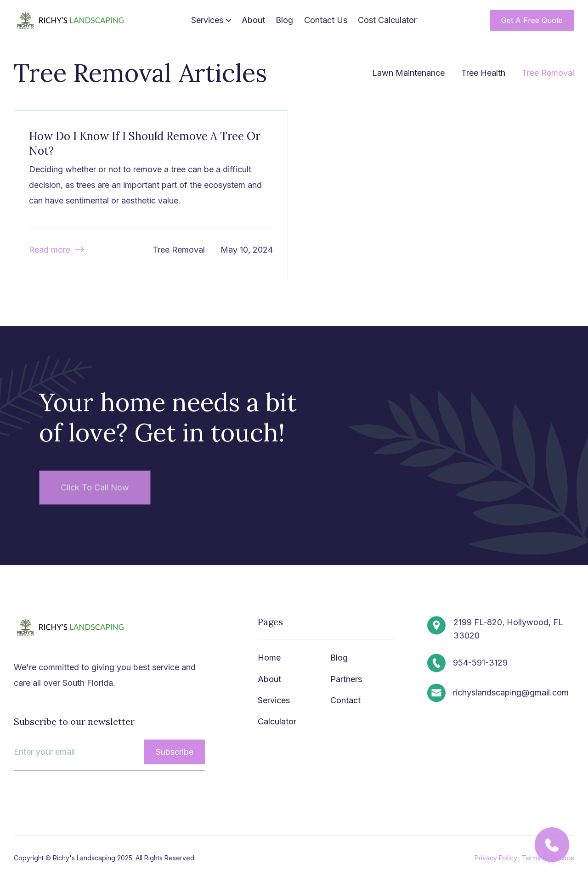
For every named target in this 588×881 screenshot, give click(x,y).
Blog (284, 20)
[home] (71, 20)
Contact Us (326, 20)
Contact (345, 701)
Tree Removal (548, 73)
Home (269, 658)
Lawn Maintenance (408, 73)
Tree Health (483, 73)
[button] (211, 20)
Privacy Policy (495, 858)
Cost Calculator (387, 20)
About (253, 20)
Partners (346, 679)
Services (274, 701)
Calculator (277, 722)
